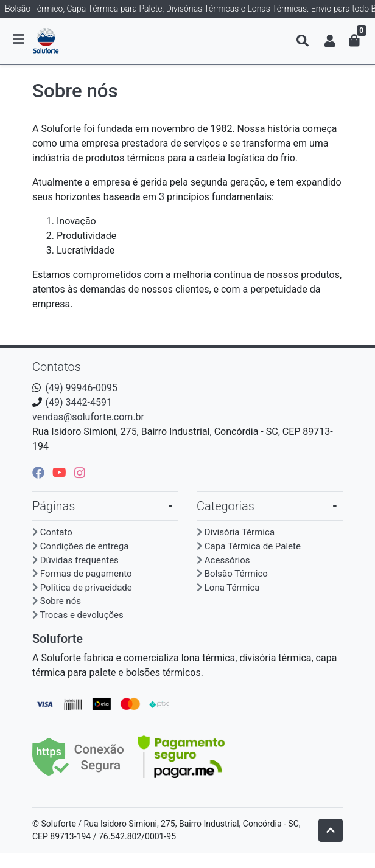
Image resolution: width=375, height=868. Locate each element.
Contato (56, 532)
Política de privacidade (86, 588)
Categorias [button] (226, 506)
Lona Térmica (232, 588)
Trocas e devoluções (81, 615)
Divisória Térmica (240, 532)
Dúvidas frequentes (79, 560)
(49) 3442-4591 (79, 402)
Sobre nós (61, 601)
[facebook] (40, 473)
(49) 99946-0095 (82, 388)
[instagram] (80, 473)
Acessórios (227, 560)
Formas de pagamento (86, 574)
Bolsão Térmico (236, 574)
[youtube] (61, 473)
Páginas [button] (54, 506)
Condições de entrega (85, 546)
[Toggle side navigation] (19, 40)
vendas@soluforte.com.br (88, 417)
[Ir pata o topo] (331, 830)
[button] (330, 41)
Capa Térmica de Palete (253, 546)
